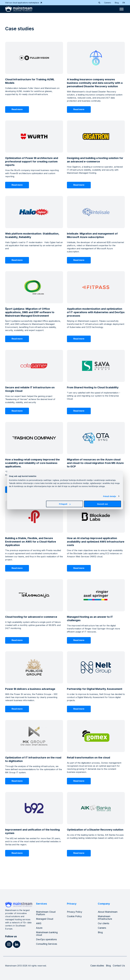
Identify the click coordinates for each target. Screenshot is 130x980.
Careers (108, 3)
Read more (17, 109)
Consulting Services (47, 944)
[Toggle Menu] (122, 9)
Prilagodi (65, 504)
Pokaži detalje (110, 496)
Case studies (97, 966)
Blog (117, 3)
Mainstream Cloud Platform (46, 913)
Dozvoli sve (103, 504)
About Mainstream (108, 912)
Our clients (103, 923)
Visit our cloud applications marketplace (24, 3)
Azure (39, 928)
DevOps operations (46, 939)
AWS (39, 923)
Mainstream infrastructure (105, 918)
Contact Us (119, 966)
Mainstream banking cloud (47, 934)
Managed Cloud (45, 919)
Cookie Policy (74, 916)
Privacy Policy (75, 912)
